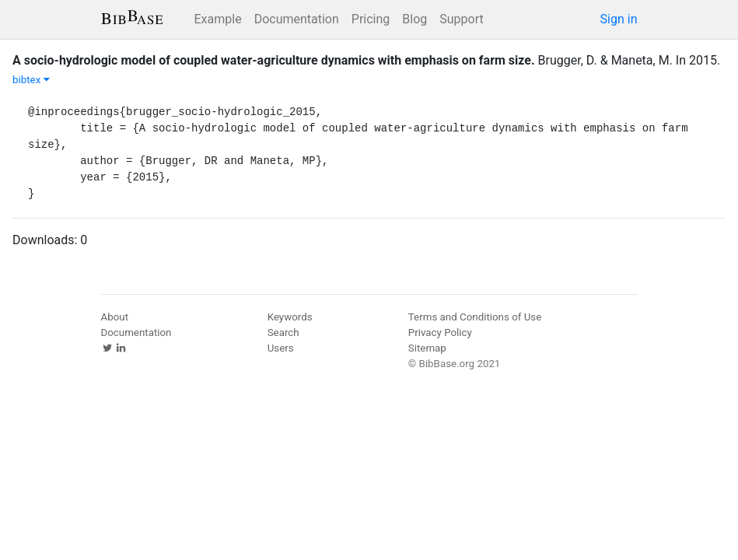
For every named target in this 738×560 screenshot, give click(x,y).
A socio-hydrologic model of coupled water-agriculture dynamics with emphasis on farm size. (274, 60)
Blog (414, 19)
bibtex (31, 80)
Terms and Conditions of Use (475, 317)
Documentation (297, 19)
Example (218, 19)
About (115, 317)
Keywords (290, 317)
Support (461, 19)
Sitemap (427, 348)
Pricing (371, 19)
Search (283, 332)
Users (281, 348)
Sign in (619, 19)
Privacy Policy (440, 332)
